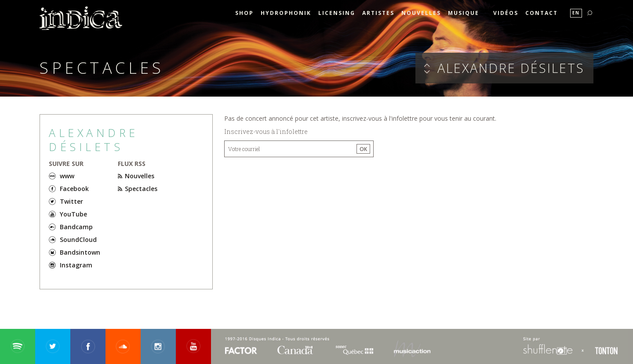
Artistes (378, 13)
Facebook (74, 189)
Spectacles (138, 189)
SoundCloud (78, 240)
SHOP (244, 13)
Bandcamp (76, 227)
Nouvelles (421, 13)
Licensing (337, 13)
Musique (464, 13)
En (576, 13)
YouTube (73, 214)
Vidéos (506, 13)
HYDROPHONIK (286, 13)
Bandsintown (80, 252)
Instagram (76, 265)
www (67, 176)
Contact (542, 13)
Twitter (71, 201)
